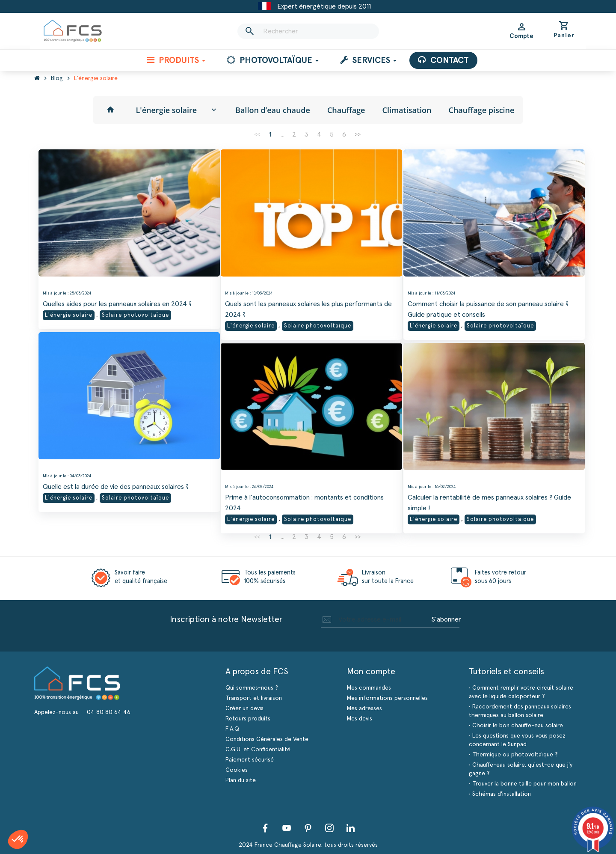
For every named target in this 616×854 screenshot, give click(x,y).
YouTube (287, 828)
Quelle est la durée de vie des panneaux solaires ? (116, 482)
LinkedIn (351, 828)
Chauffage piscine (481, 110)
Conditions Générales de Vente (267, 739)
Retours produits (248, 719)
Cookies (237, 770)
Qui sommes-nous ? (252, 688)
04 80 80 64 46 (109, 712)
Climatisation (407, 110)
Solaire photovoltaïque (135, 310)
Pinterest (308, 828)
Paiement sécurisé (250, 760)
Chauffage (346, 110)
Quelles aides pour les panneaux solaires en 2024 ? (117, 299)
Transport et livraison (254, 698)
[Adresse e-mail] (375, 619)
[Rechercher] (308, 31)
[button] (18, 839)
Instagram (329, 828)
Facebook (265, 828)
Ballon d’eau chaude (273, 110)
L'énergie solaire (167, 110)
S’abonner (446, 619)
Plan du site (241, 780)
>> (358, 134)
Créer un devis (244, 708)
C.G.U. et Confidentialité (258, 750)
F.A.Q (232, 729)
